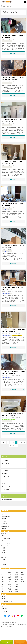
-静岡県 (10, 585)
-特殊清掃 (3, 547)
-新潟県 (3, 586)
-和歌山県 (10, 592)
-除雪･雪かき (4, 557)
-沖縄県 (22, 583)
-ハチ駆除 (3, 549)
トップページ (4, 513)
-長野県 (3, 590)
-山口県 (16, 583)
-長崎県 (22, 574)
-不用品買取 (4, 564)
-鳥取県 (16, 580)
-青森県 (3, 573)
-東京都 (10, 574)
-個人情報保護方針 (5, 600)
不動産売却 (6, 490)
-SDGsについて (4, 608)
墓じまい (6, 483)
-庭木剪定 (3, 554)
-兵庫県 (10, 588)
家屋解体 (6, 480)
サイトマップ (4, 528)
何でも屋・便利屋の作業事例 (8, 419)
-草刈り (3, 556)
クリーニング (7, 464)
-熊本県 (22, 576)
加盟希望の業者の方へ (9, 500)
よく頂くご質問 (4, 522)
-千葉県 (10, 571)
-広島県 (16, 585)
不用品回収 (6, 460)
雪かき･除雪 (6, 477)
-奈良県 (16, 571)
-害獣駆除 (3, 551)
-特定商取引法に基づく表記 (7, 602)
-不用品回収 (4, 533)
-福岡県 (22, 571)
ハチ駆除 (6, 467)
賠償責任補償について (6, 525)
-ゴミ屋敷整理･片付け (6, 539)
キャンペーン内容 (5, 520)
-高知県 (16, 592)
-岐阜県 (10, 583)
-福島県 (3, 581)
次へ (14, 446)
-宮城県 (3, 578)
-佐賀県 (22, 573)
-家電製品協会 (4, 610)
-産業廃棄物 (4, 566)
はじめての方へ (4, 515)
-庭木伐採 (3, 552)
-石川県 (3, 588)
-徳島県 (16, 588)
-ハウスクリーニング (5, 544)
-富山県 (3, 583)
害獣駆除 (6, 470)
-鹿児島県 (23, 581)
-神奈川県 (3, 592)
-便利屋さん (4, 561)
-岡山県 (16, 578)
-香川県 (16, 586)
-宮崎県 (22, 580)
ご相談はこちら (4, 523)
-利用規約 (3, 598)
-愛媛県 (16, 590)
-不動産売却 (4, 559)
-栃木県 (10, 573)
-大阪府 (10, 590)
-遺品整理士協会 (5, 612)
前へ (4, 443)
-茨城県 (10, 580)
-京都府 (16, 576)
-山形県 (3, 580)
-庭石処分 (3, 540)
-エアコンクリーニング (6, 545)
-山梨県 (3, 585)
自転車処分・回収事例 (17, 335)
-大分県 (22, 578)
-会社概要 (3, 597)
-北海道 (3, 571)
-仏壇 (2, 537)
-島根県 (16, 581)
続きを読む (17, 53)
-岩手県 (3, 574)
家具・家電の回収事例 (7, 41)
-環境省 (3, 607)
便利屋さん (6, 473)
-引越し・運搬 (4, 542)
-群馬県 (10, 578)
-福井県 (10, 581)
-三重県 (16, 573)
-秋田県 (3, 576)
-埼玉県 (10, 576)
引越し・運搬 (7, 487)
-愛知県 (10, 586)
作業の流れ (4, 518)
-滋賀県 (16, 574)
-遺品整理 (3, 535)
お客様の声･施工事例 (6, 517)
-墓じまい (3, 563)
